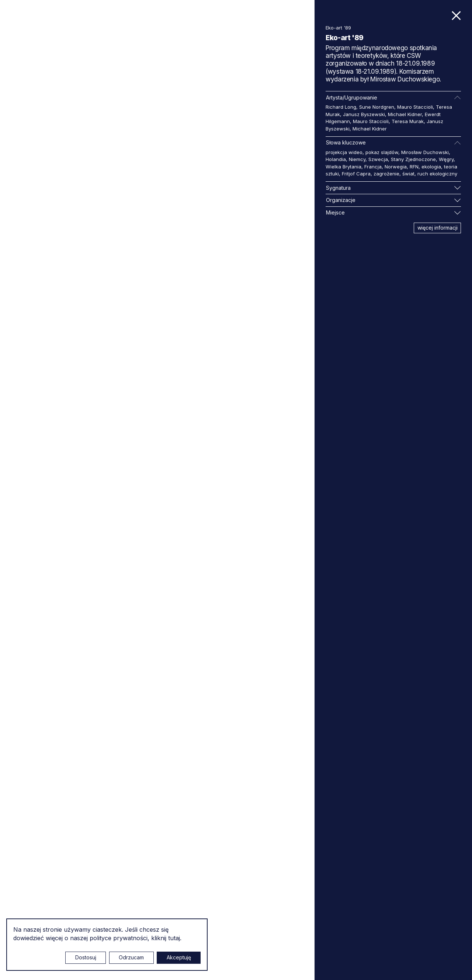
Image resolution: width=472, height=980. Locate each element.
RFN (414, 167)
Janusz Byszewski (364, 114)
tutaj (174, 938)
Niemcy (357, 159)
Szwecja (378, 159)
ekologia (431, 167)
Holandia (336, 159)
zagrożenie (386, 174)
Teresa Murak (408, 121)
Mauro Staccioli (415, 107)
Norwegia (396, 167)
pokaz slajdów (382, 152)
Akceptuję (179, 957)
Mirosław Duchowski (425, 152)
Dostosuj (86, 957)
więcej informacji (438, 228)
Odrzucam (131, 957)
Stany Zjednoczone (413, 159)
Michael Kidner (405, 114)
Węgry (446, 159)
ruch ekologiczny (437, 174)
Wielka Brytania (343, 167)
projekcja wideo (344, 152)
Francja (373, 167)
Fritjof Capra (356, 174)
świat (408, 174)
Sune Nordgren (377, 107)
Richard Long (341, 107)
